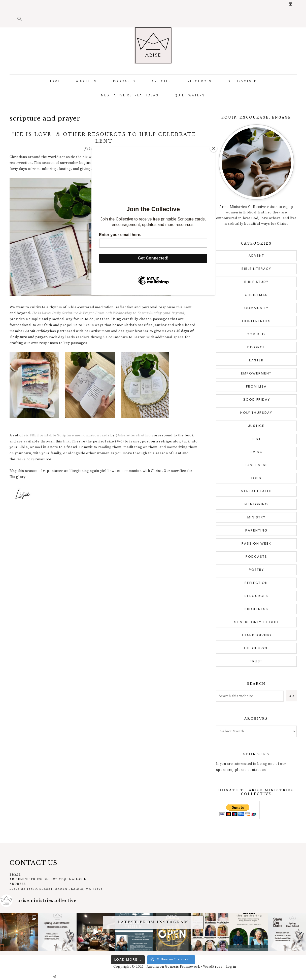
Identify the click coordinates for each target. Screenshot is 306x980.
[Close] (214, 148)
